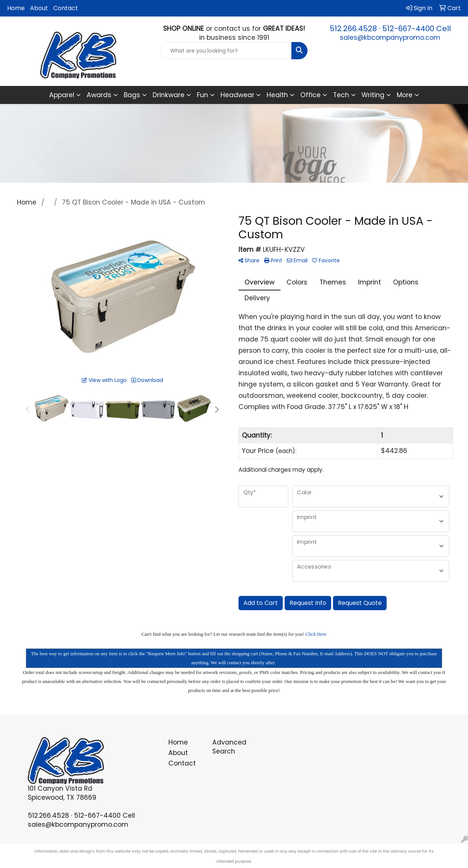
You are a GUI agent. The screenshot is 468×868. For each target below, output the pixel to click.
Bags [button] (132, 95)
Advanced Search (229, 747)
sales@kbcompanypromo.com (390, 38)
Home (16, 8)
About (39, 8)
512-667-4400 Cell (416, 29)
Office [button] (310, 95)
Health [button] (277, 95)
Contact (66, 8)
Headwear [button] (237, 95)
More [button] (405, 95)
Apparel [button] (62, 95)
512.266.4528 (353, 29)
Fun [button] (202, 95)
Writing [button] (373, 95)
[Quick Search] (226, 51)
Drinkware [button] (169, 95)
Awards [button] (99, 95)
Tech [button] (341, 95)
